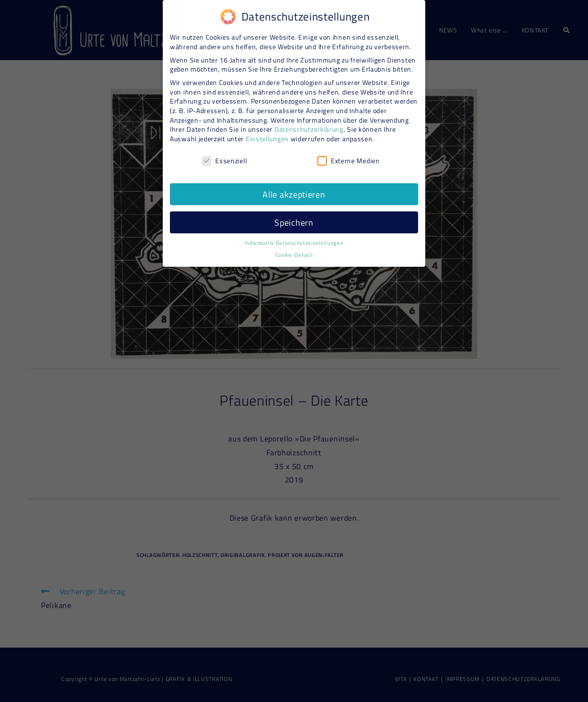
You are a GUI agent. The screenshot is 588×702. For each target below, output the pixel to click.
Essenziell (224, 157)
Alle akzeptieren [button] (294, 191)
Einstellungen (267, 135)
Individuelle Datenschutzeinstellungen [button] (294, 240)
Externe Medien (349, 157)
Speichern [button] (294, 219)
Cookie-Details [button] (294, 251)
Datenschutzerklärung (309, 126)
